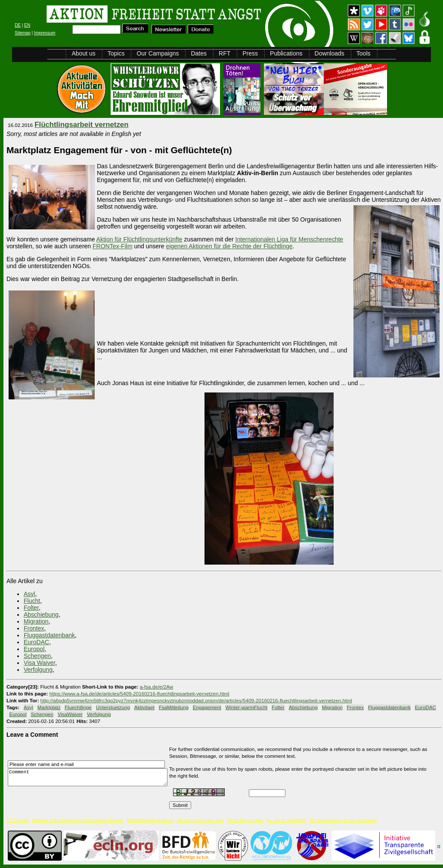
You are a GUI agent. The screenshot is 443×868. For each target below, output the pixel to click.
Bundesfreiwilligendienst (150, 820)
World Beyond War (245, 820)
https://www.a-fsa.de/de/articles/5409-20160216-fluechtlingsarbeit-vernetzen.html (139, 693)
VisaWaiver (70, 714)
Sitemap (23, 33)
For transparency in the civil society (344, 820)
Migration (36, 621)
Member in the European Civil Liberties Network (78, 820)
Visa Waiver (39, 663)
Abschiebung (41, 615)
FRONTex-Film (113, 246)
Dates (199, 53)
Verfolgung (38, 670)
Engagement (207, 707)
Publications (286, 53)
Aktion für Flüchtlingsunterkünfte (139, 239)
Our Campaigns (158, 53)
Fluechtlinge (78, 707)
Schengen (37, 656)
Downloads (330, 53)
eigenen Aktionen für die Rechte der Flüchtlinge (229, 246)
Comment (90, 777)
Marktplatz (49, 707)
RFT (225, 53)
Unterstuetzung (113, 707)
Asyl (29, 594)
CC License (18, 820)
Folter (31, 608)
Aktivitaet (144, 707)
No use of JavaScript (286, 820)
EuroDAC (36, 642)
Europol (34, 649)
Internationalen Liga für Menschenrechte (290, 239)
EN (27, 25)
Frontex (34, 628)
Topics (116, 53)
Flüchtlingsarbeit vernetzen (81, 125)
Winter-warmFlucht (247, 707)
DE (18, 25)
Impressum (45, 33)
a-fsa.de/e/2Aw (157, 687)
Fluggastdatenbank (49, 635)
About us (83, 53)
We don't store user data (200, 820)
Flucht (32, 601)
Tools (364, 53)
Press (250, 53)
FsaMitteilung (174, 707)
